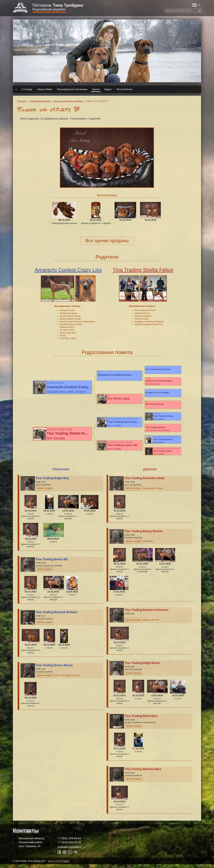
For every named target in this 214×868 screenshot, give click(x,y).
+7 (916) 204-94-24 (69, 842)
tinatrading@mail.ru (69, 851)
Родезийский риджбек (49, 9)
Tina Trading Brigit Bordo (142, 667)
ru (194, 5)
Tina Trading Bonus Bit (52, 563)
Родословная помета (107, 352)
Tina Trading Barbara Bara (143, 773)
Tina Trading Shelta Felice (143, 270)
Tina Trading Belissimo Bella (145, 482)
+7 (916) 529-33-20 (69, 846)
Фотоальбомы (124, 89)
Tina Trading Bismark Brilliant (56, 616)
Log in (66, 865)
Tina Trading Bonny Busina (144, 535)
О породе (27, 89)
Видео (108, 89)
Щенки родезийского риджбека (68, 101)
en (199, 5)
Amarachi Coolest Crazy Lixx (68, 270)
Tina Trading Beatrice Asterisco (147, 614)
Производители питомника (72, 89)
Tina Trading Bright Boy (52, 482)
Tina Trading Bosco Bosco (54, 669)
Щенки (96, 89)
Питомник (58, 5)
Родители (107, 257)
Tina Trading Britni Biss (141, 720)
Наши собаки (45, 89)
